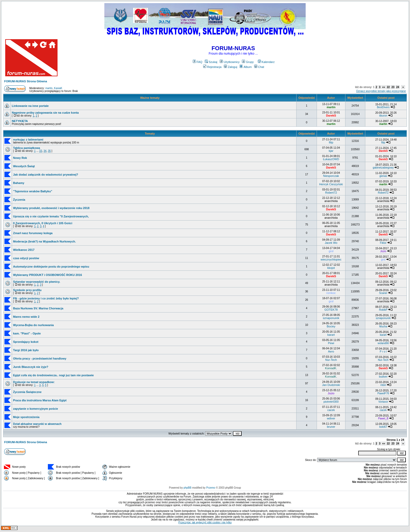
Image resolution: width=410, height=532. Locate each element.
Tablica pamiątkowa (27, 148)
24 (398, 87)
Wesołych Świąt (24, 166)
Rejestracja (212, 67)
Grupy (248, 62)
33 (41, 151)
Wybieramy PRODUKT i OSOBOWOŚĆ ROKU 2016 (47, 275)
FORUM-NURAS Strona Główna (26, 81)
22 (388, 87)
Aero (331, 351)
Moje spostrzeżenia (26, 417)
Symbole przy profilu (27, 290)
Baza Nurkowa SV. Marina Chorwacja (38, 308)
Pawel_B (383, 418)
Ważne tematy (150, 98)
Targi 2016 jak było (26, 350)
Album (246, 67)
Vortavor (383, 402)
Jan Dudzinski (331, 385)
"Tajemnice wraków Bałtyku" (33, 191)
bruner (331, 427)
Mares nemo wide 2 (26, 317)
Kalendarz (266, 62)
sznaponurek (331, 318)
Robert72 (331, 193)
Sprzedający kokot (26, 342)
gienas (383, 176)
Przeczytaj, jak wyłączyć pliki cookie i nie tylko (205, 522)
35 (49, 151)
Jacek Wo (331, 243)
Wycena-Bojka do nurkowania (33, 325)
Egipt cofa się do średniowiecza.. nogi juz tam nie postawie (53, 375)
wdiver (331, 418)
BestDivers (383, 107)
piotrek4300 (331, 402)
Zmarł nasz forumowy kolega (33, 233)
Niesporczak (331, 176)
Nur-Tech (331, 360)
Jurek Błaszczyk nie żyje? (31, 367)
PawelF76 (383, 393)
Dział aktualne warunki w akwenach (37, 424)
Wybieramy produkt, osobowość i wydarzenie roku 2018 (51, 208)
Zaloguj (230, 67)
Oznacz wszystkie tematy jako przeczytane (381, 91)
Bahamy (19, 183)
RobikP (383, 310)
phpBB (187, 488)
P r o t (383, 352)
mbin (383, 385)
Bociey (331, 326)
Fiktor (383, 243)
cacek (331, 410)
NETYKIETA (20, 121)
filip (331, 142)
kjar (331, 151)
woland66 (383, 343)
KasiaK (58, 88)
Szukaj (211, 62)
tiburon (383, 116)
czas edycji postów (26, 258)
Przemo (211, 488)
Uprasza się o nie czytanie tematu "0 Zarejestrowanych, (51, 216)
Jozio (383, 251)
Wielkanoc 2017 (24, 250)
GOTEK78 (331, 310)
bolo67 (383, 427)
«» (383, 87)
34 (45, 151)
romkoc (331, 293)
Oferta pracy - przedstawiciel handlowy (40, 358)
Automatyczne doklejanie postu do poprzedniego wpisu (51, 267)
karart (331, 335)
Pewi (331, 343)
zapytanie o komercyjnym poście (36, 409)
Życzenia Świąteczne (27, 392)
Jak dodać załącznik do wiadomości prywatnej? (46, 175)
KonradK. (331, 368)
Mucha (383, 326)
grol (331, 251)
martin (49, 88)
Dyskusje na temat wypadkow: (34, 382)
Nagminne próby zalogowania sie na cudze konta (45, 113)
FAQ (198, 62)
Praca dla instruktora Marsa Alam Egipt (40, 400)
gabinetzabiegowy (383, 168)
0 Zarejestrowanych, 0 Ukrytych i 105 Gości (43, 223)
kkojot (331, 268)
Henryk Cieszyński (331, 184)
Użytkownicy (230, 62)
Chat (259, 67)
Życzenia (19, 200)
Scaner (383, 293)
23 (393, 87)
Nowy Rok (20, 158)
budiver (383, 377)
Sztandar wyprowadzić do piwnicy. (37, 282)
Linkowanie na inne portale (30, 106)
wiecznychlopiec (331, 259)
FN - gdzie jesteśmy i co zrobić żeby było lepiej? (46, 298)
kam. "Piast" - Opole (27, 333)
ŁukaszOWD (331, 159)
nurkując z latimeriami (28, 140)
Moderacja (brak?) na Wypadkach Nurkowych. (44, 241)
